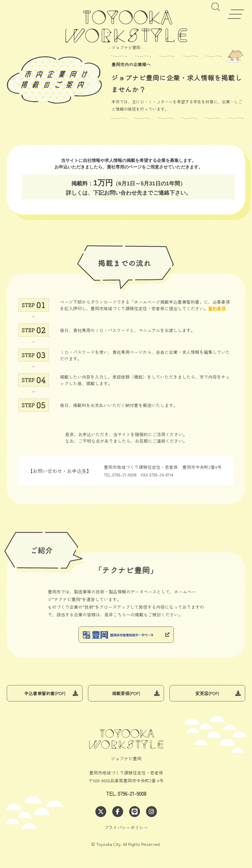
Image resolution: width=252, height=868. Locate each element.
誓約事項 (217, 308)
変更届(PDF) (207, 693)
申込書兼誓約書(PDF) (45, 693)
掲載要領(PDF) (126, 693)
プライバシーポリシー (126, 827)
